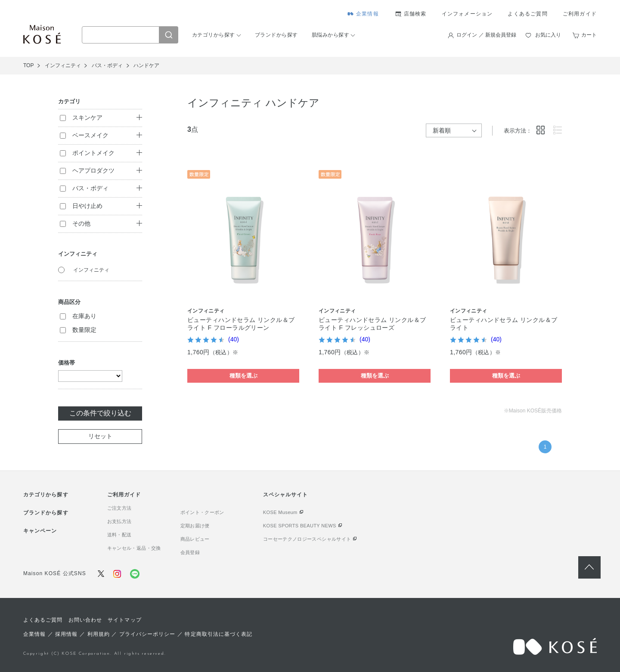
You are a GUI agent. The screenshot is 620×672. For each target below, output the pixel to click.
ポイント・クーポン (202, 512)
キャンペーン (40, 531)
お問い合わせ (85, 620)
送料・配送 (119, 535)
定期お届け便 (195, 526)
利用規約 (99, 634)
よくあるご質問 (527, 14)
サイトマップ (124, 620)
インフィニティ (91, 270)
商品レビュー (195, 539)
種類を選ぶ (243, 376)
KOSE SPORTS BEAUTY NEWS (300, 526)
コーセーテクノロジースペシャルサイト (307, 539)
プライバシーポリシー (147, 634)
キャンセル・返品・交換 (134, 548)
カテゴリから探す (214, 35)
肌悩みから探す (330, 35)
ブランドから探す (276, 35)
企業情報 (367, 14)
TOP (28, 65)
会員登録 (190, 552)
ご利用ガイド (580, 14)
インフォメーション (467, 14)
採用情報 (66, 634)
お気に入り (548, 35)
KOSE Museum (280, 512)
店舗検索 (415, 14)
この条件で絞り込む (100, 413)
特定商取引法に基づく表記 (219, 634)
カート (589, 35)
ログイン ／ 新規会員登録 (486, 35)
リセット (100, 436)
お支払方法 (119, 521)
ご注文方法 (119, 508)
